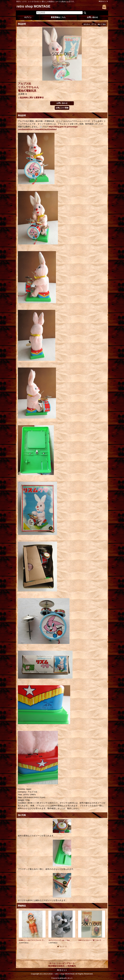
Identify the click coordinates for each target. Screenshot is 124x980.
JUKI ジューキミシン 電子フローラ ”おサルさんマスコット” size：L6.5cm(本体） (92, 940)
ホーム (52, 963)
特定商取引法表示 (56, 966)
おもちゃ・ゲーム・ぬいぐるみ (95, 24)
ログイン (28, 17)
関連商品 (22, 906)
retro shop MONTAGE (33, 6)
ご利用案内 (71, 966)
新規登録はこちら (58, 17)
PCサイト (102, 1)
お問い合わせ (92, 17)
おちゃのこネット (66, 978)
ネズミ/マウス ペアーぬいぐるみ (60, 940)
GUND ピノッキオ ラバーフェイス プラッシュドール (32, 940)
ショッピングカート (104, 7)
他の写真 (22, 815)
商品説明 (22, 115)
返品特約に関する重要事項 (32, 98)
